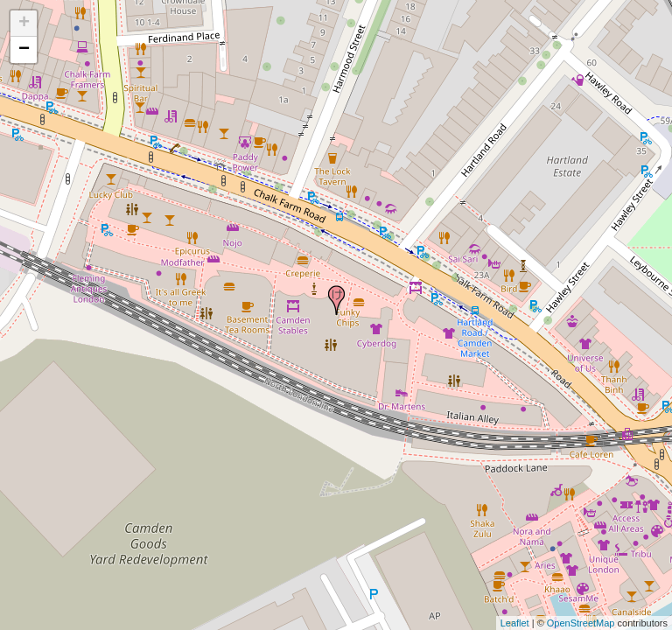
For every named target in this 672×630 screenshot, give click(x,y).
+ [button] (24, 24)
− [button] (24, 50)
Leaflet (515, 623)
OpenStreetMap (581, 623)
